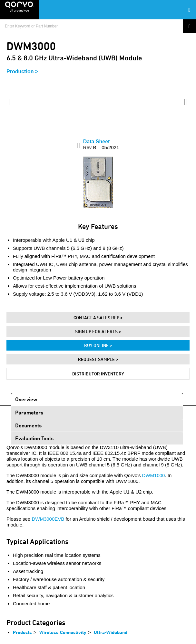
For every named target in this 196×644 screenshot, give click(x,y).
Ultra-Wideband (111, 632)
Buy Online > (98, 345)
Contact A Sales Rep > (98, 317)
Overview (26, 399)
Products (22, 632)
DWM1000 (154, 475)
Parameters (29, 412)
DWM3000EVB (48, 519)
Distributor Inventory (98, 374)
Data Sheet (101, 144)
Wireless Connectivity (63, 632)
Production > (22, 72)
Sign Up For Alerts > (98, 331)
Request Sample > (98, 359)
